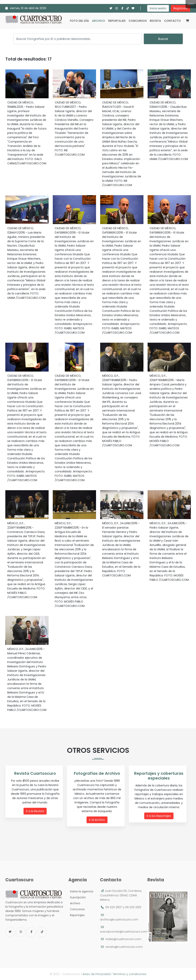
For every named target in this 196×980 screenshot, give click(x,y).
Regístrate (181, 8)
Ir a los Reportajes (159, 816)
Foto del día (79, 21)
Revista (155, 21)
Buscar (163, 39)
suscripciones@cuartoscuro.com (124, 931)
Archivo (99, 21)
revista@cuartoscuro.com (124, 947)
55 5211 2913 (133, 907)
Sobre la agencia (81, 891)
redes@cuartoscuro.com (123, 939)
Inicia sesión (158, 8)
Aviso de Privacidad (97, 974)
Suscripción (77, 897)
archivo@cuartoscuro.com (119, 919)
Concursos (138, 21)
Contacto (172, 21)
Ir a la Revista (35, 811)
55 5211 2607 (114, 907)
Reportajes (117, 21)
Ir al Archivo (97, 820)
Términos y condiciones (130, 974)
